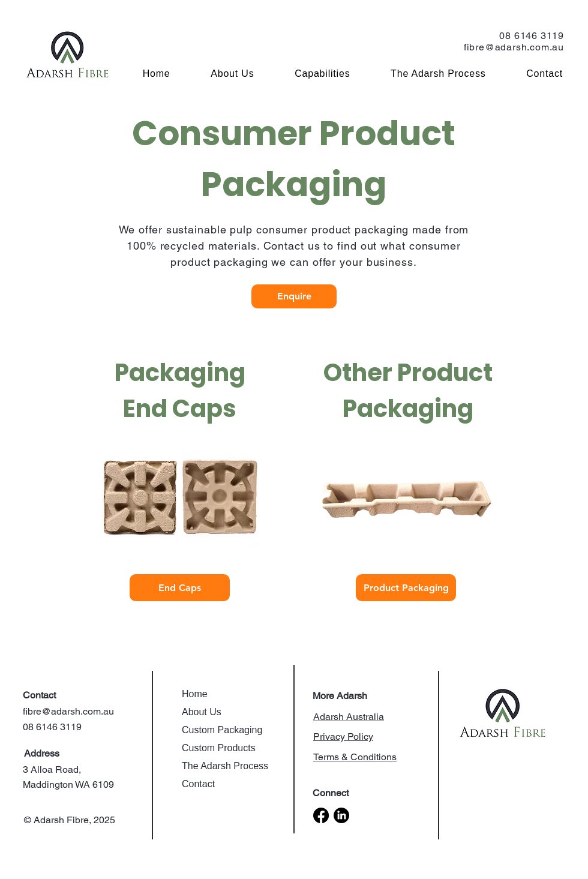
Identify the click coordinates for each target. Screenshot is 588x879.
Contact (198, 784)
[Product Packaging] (406, 588)
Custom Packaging (222, 730)
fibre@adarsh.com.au (514, 47)
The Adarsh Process (225, 766)
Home (195, 694)
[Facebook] (321, 815)
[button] (310, 73)
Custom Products (219, 748)
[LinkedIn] (341, 815)
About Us (202, 712)
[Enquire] (294, 296)
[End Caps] (180, 588)
